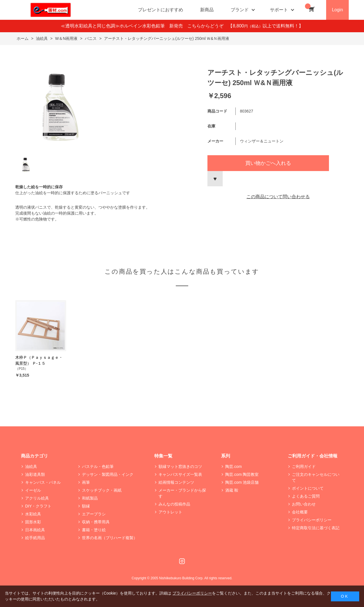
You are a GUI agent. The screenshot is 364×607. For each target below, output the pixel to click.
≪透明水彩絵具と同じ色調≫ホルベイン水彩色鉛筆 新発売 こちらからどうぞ (144, 26)
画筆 (86, 482)
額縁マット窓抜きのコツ (180, 466)
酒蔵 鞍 (232, 490)
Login (337, 10)
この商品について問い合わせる (278, 197)
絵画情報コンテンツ (176, 482)
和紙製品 (90, 498)
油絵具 (31, 466)
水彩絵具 (33, 514)
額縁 (86, 506)
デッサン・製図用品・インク (108, 474)
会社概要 (300, 512)
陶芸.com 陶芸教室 (242, 474)
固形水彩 (33, 522)
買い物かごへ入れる (268, 163)
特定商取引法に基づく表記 (316, 528)
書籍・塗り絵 (94, 530)
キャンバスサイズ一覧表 (180, 474)
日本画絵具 (35, 530)
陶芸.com (233, 466)
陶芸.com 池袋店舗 (242, 482)
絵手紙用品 (35, 538)
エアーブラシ (94, 514)
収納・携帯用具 (96, 522)
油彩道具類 (35, 474)
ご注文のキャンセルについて (316, 477)
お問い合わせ (304, 504)
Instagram (182, 561)
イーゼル (33, 490)
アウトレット (170, 512)
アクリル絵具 (37, 498)
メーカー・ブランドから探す (182, 493)
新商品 (207, 10)
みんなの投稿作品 (174, 504)
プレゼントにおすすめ (161, 10)
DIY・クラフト (38, 506)
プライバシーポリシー (312, 520)
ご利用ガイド (304, 466)
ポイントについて (308, 488)
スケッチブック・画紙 (102, 490)
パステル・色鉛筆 (98, 466)
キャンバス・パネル (43, 482)
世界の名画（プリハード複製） (110, 538)
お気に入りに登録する (215, 179)
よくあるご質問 (306, 496)
